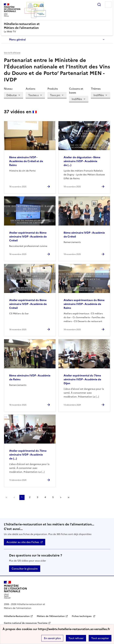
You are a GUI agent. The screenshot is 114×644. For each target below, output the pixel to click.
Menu (108, 5)
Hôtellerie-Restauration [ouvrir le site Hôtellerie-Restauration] (17, 616)
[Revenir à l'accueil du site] (15, 590)
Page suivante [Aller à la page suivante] (61, 497)
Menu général (17, 39)
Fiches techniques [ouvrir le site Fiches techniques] (82, 616)
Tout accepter (100, 638)
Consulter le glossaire (25, 569)
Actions (30, 89)
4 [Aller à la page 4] (45, 497)
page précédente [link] (14, 497)
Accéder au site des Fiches (23, 542)
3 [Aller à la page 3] (37, 497)
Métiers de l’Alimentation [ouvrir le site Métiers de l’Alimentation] (51, 616)
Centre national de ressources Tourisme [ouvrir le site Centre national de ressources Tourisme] (26, 623)
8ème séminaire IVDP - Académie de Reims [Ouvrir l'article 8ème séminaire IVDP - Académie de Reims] (30, 377)
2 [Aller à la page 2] (30, 497)
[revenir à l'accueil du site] (57, 26)
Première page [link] (6, 497)
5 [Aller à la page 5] (53, 497)
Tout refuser (76, 638)
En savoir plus (52, 638)
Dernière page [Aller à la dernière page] (68, 497)
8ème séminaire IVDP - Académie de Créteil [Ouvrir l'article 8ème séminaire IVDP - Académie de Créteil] (84, 235)
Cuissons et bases (76, 91)
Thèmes (96, 89)
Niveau (8, 89)
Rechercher (99, 5)
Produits (53, 89)
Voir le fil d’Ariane (12, 53)
